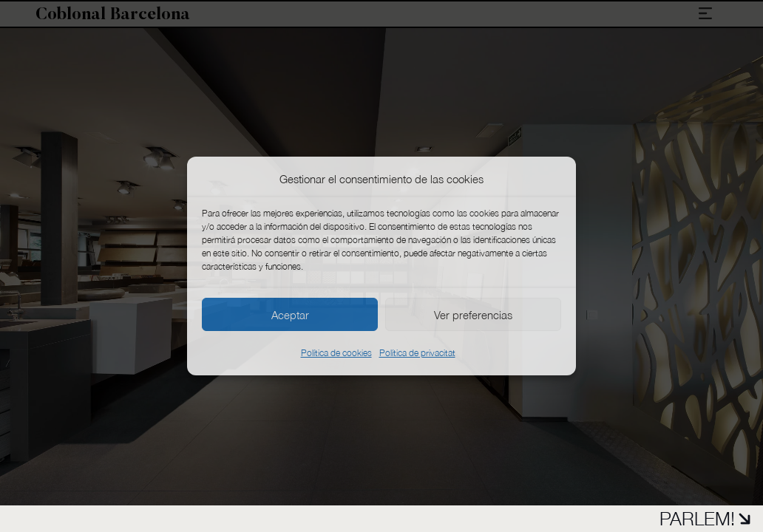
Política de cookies (336, 353)
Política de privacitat (417, 353)
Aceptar (290, 315)
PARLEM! (705, 518)
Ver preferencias (473, 315)
